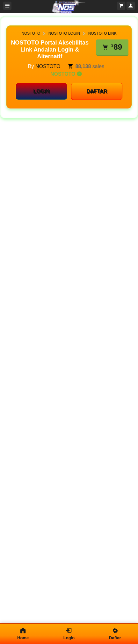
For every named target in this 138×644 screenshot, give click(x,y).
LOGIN (41, 91)
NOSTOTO (31, 33)
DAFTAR (97, 91)
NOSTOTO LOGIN (64, 33)
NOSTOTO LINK (102, 33)
